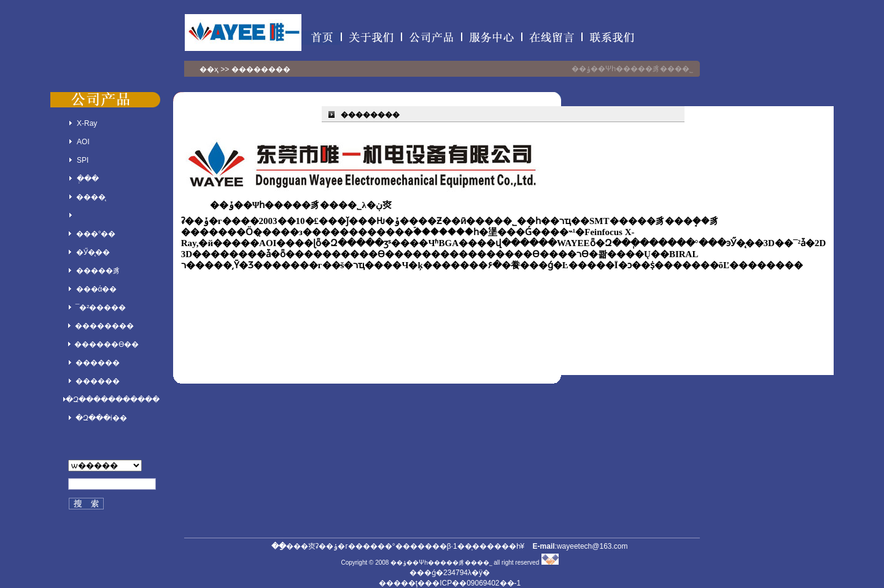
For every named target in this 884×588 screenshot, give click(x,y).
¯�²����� (101, 308)
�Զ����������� (113, 400)
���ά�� (97, 289)
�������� (104, 326)
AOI (83, 142)
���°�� (96, 234)
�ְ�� (88, 179)
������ (98, 363)
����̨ (91, 197)
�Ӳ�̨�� (93, 252)
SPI (83, 160)
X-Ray (87, 123)
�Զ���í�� (101, 418)
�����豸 (98, 271)
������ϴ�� (107, 344)
